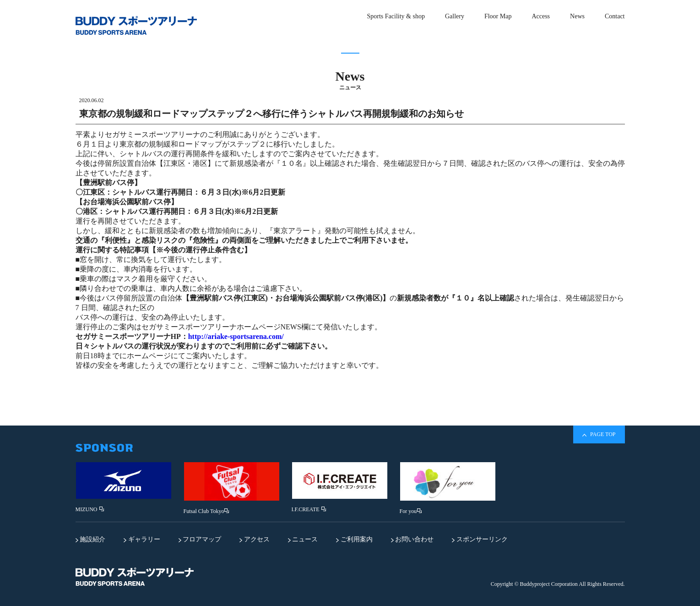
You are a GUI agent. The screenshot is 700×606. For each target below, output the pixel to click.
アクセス (255, 539)
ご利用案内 (354, 539)
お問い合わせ (412, 539)
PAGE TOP (599, 434)
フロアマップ (200, 539)
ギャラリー (142, 539)
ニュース (303, 539)
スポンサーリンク (480, 539)
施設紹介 (91, 539)
